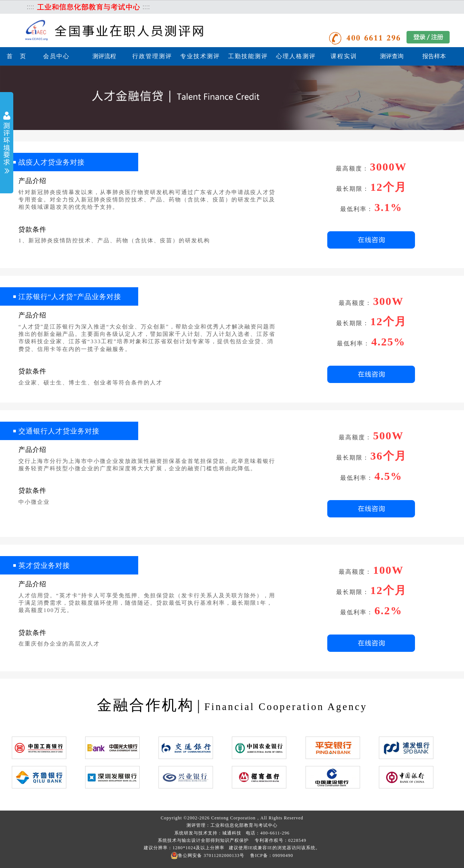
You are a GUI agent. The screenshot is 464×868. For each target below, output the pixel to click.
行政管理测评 (152, 56)
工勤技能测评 (248, 56)
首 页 (17, 56)
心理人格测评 (296, 56)
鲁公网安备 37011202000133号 (207, 855)
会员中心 (56, 56)
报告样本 (434, 56)
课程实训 (344, 56)
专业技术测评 (200, 56)
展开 (7, 143)
